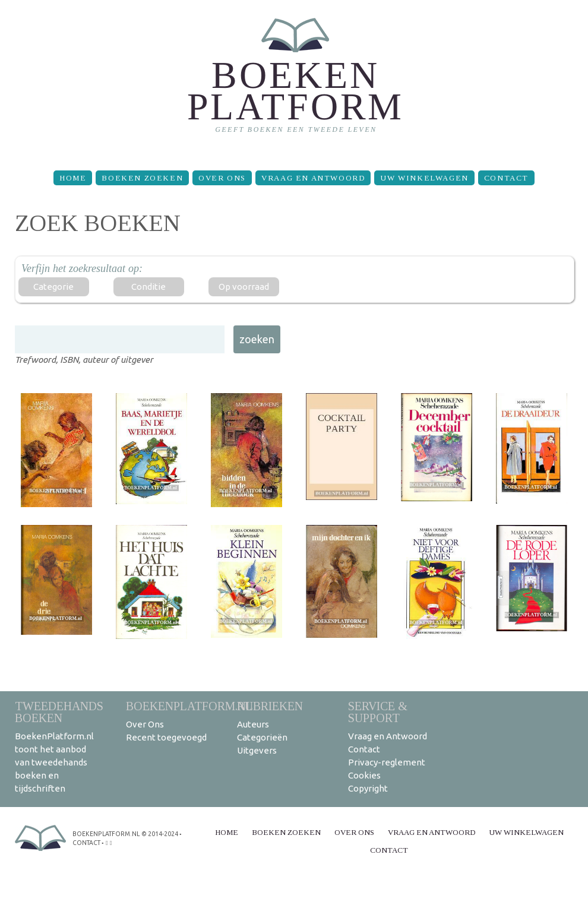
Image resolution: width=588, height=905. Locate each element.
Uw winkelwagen (424, 178)
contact (86, 842)
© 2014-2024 (158, 833)
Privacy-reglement (387, 762)
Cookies (364, 775)
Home (73, 178)
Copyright (368, 788)
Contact (506, 178)
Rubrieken (270, 706)
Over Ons (222, 178)
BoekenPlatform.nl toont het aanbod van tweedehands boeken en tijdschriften (54, 762)
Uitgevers (257, 750)
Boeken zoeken (142, 178)
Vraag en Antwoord (313, 178)
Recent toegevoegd (166, 737)
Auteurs (253, 724)
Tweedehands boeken (59, 712)
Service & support (378, 712)
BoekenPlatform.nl (189, 706)
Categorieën (262, 737)
